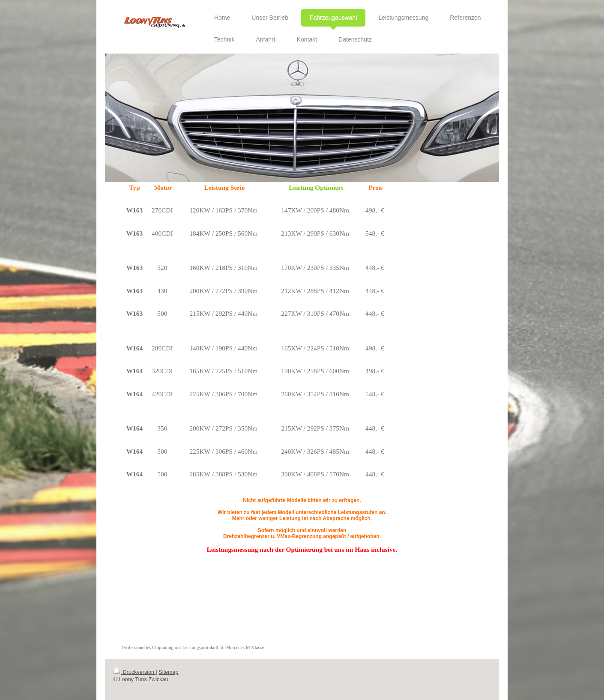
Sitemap (168, 672)
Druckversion (135, 672)
